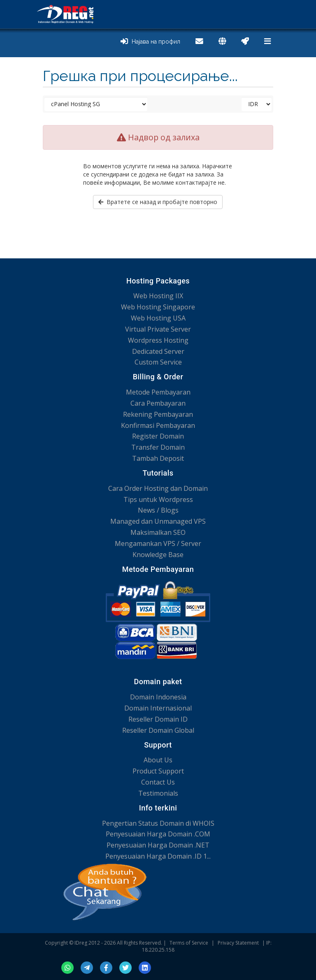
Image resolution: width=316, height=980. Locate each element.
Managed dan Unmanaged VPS (158, 521)
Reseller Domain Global (158, 730)
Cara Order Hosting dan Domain (158, 488)
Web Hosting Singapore (158, 307)
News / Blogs (158, 510)
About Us (158, 760)
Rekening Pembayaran (158, 414)
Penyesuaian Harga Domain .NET (158, 845)
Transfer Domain (158, 447)
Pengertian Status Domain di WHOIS (158, 823)
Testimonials (158, 793)
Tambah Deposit (158, 458)
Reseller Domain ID (158, 719)
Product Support (158, 771)
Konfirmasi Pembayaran (158, 425)
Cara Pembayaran (158, 403)
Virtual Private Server (158, 329)
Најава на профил (150, 42)
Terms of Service (189, 943)
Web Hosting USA (158, 318)
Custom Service (158, 362)
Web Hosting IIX (158, 296)
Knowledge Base (158, 555)
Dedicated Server (158, 351)
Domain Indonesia (158, 697)
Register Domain (158, 436)
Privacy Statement (238, 943)
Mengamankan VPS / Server (158, 543)
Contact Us (158, 782)
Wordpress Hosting (158, 340)
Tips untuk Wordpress (158, 499)
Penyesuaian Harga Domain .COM (158, 834)
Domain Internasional (158, 708)
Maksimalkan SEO (158, 532)
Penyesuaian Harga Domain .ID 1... (158, 856)
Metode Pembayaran (158, 392)
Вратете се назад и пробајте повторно (158, 202)
